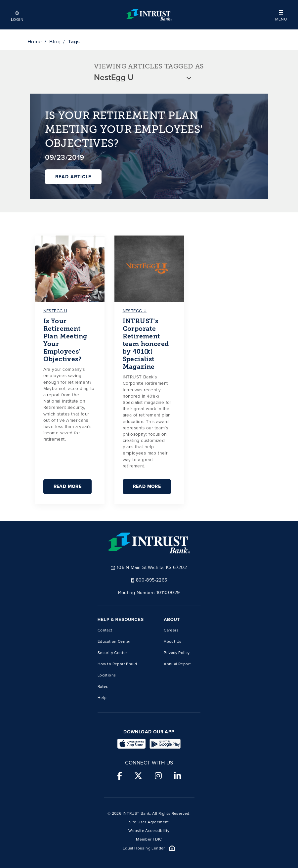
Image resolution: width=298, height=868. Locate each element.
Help (102, 698)
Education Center (114, 641)
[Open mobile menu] (281, 15)
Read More (68, 486)
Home (35, 42)
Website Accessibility (149, 831)
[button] (281, 15)
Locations (107, 675)
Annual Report (177, 664)
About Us (172, 641)
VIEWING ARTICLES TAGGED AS (149, 66)
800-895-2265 (149, 580)
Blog (55, 42)
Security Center (112, 653)
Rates (103, 686)
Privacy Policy (177, 653)
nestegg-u (55, 311)
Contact (105, 630)
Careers (171, 630)
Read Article (73, 177)
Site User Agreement (149, 822)
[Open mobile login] (17, 15)
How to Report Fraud (117, 664)
